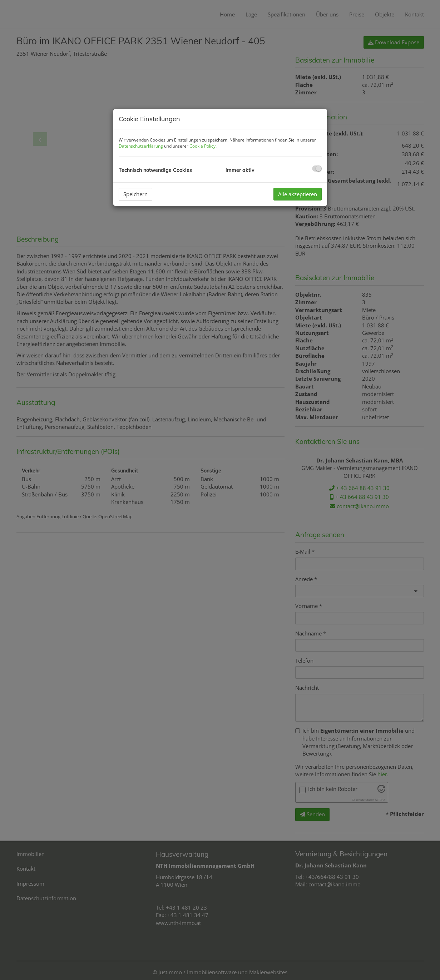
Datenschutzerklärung (141, 146)
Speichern (135, 194)
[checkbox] (317, 169)
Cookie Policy (202, 146)
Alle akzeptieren (298, 194)
